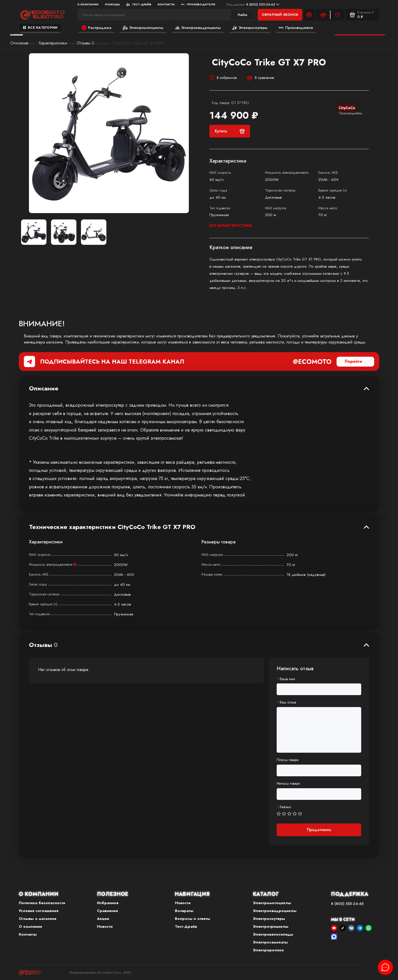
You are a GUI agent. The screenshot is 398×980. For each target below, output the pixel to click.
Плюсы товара (288, 760)
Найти (242, 15)
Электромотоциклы (143, 28)
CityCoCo (347, 108)
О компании (88, 4)
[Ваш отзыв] (319, 730)
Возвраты (184, 911)
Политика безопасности (42, 903)
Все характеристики (231, 226)
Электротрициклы (271, 926)
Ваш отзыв (288, 702)
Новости (105, 926)
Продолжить (319, 830)
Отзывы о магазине (38, 919)
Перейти (353, 361)
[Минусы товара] (319, 794)
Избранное (108, 903)
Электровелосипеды (273, 934)
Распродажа (96, 28)
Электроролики (268, 950)
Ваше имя (287, 679)
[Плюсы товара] (319, 770)
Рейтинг (285, 807)
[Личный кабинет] (309, 15)
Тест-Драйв (139, 4)
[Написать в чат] (385, 967)
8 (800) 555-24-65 (253, 4)
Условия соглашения (39, 911)
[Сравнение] (323, 15)
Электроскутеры (250, 28)
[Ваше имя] (319, 689)
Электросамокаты (270, 942)
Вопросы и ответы (193, 919)
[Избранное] (337, 15)
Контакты (166, 4)
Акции (103, 919)
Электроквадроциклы (198, 28)
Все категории (40, 28)
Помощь (112, 4)
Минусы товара (288, 784)
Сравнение (107, 911)
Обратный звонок (280, 15)
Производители (198, 4)
